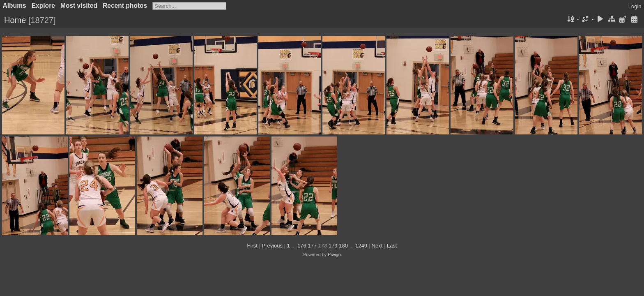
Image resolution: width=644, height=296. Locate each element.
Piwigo (334, 254)
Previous (272, 246)
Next (377, 246)
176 (302, 246)
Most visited (79, 6)
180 (343, 246)
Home (15, 20)
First (252, 246)
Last (392, 246)
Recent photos (125, 6)
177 (312, 246)
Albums (15, 6)
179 (333, 246)
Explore (43, 6)
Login (635, 6)
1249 (361, 246)
